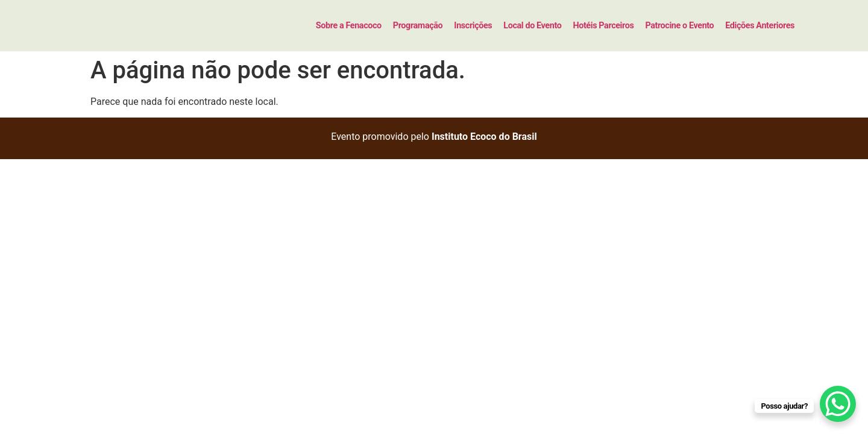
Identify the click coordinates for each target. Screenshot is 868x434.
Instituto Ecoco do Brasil (484, 137)
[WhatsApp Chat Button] (838, 404)
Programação (418, 26)
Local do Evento (532, 26)
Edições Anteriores (760, 26)
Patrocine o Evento (679, 26)
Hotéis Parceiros (603, 26)
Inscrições (473, 26)
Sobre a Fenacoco (349, 26)
